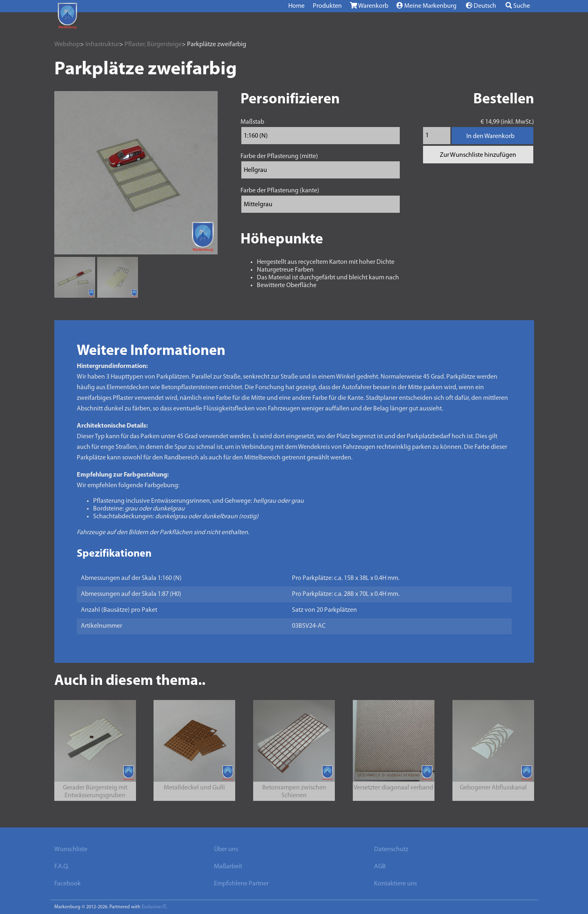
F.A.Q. (61, 867)
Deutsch (481, 6)
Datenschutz (391, 849)
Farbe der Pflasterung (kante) (280, 191)
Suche (518, 6)
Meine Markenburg (427, 6)
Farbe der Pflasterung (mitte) (279, 156)
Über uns (226, 849)
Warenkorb (369, 6)
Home (296, 6)
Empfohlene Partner (241, 884)
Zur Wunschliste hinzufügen (478, 155)
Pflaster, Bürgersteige (153, 45)
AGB (380, 867)
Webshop (67, 45)
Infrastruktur (102, 45)
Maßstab (252, 122)
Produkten (327, 6)
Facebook (68, 884)
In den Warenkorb (490, 136)
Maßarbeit (228, 867)
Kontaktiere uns (395, 884)
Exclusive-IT (154, 907)
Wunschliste (71, 849)
